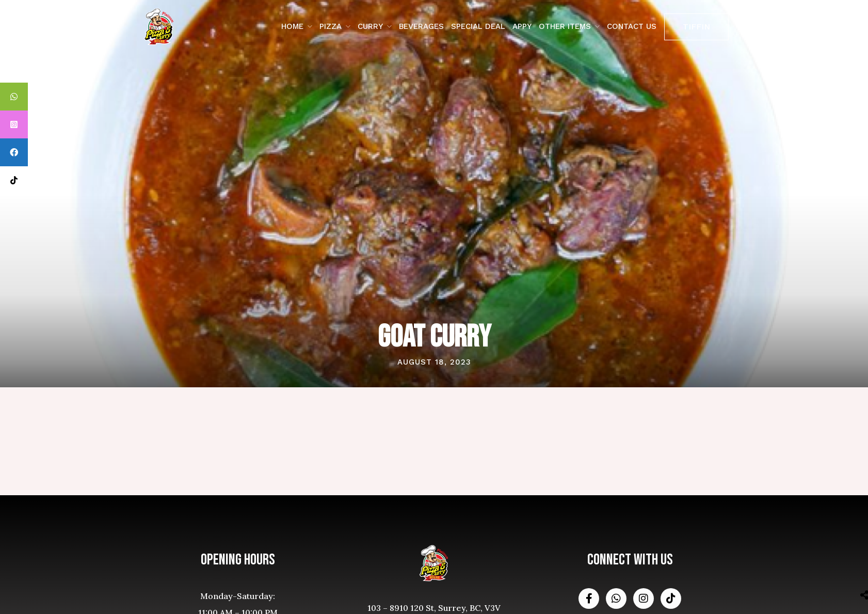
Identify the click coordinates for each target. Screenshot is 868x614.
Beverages (421, 26)
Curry (370, 26)
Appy (522, 26)
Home (292, 26)
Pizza (331, 26)
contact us (632, 26)
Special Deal (478, 26)
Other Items (565, 26)
